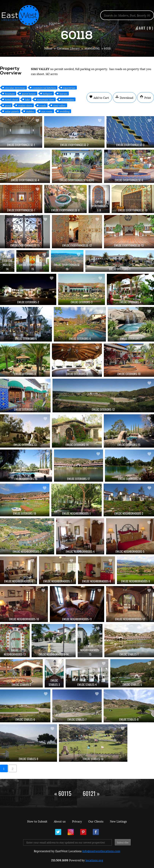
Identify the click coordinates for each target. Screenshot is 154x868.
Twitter (58, 832)
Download (126, 97)
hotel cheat (12, 99)
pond (8, 105)
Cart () (145, 28)
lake (27, 99)
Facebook (96, 832)
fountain (10, 93)
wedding (65, 111)
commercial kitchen (44, 88)
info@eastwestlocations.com (101, 851)
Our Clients (96, 821)
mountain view (46, 99)
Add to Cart (101, 97)
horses (63, 93)
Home (48, 48)
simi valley (59, 105)
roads (43, 105)
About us (60, 821)
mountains (68, 99)
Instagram (71, 832)
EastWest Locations (23, 15)
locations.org (94, 860)
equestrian (69, 88)
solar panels (12, 111)
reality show (25, 105)
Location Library (68, 48)
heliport (48, 93)
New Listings (118, 821)
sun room (47, 111)
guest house (29, 93)
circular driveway (15, 88)
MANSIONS (92, 48)
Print (147, 97)
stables (30, 111)
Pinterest (83, 832)
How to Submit (37, 821)
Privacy (77, 821)
